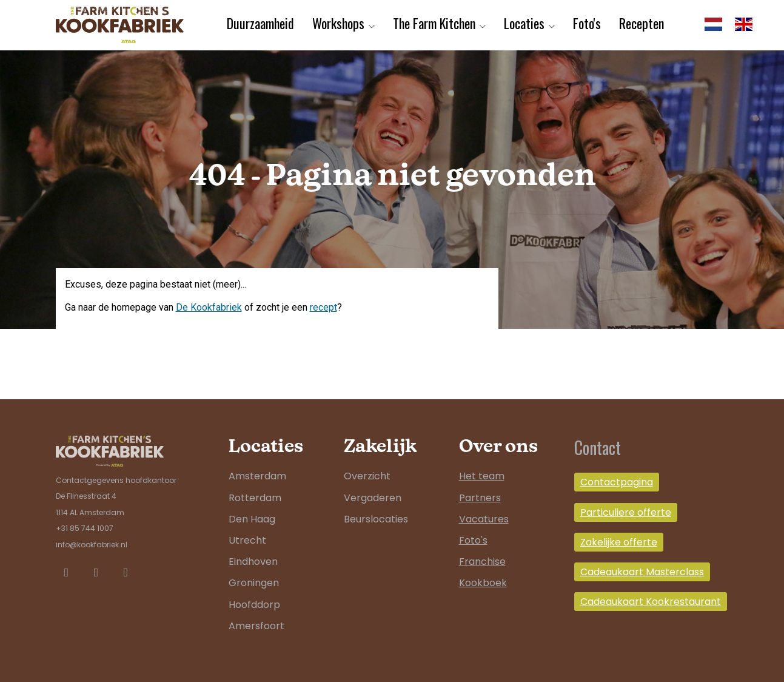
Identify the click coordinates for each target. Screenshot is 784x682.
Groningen (254, 583)
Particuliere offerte (626, 512)
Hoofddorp (254, 605)
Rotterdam (255, 498)
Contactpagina (617, 482)
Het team (482, 476)
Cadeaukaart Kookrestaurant (651, 602)
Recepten (642, 23)
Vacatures (484, 519)
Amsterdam (257, 476)
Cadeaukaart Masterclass (642, 572)
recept (323, 307)
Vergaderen (373, 498)
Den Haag (252, 519)
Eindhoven (253, 562)
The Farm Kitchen (434, 23)
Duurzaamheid (260, 23)
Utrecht (247, 540)
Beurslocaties (376, 519)
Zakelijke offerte (619, 542)
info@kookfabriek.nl (92, 545)
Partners (480, 498)
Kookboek (483, 583)
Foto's (587, 23)
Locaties (524, 23)
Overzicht (367, 476)
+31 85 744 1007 (85, 528)
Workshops (338, 23)
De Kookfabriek (209, 307)
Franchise (482, 562)
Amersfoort (256, 626)
